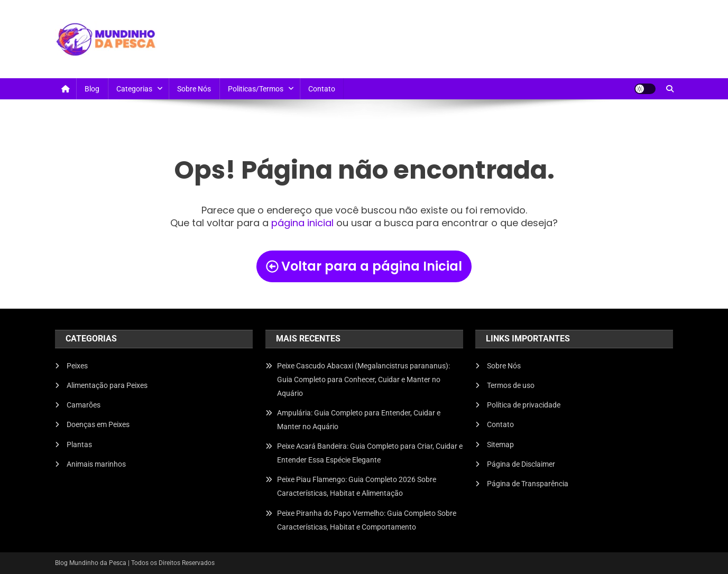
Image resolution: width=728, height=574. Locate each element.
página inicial (302, 223)
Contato (322, 89)
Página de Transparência (528, 484)
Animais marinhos (96, 464)
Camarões (84, 405)
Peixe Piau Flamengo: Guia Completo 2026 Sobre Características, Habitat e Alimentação (357, 486)
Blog (92, 89)
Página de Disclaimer (521, 464)
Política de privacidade (524, 405)
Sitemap (500, 445)
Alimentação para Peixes (107, 385)
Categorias (134, 89)
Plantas (79, 445)
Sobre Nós (194, 89)
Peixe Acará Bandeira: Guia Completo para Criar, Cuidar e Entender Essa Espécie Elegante (370, 453)
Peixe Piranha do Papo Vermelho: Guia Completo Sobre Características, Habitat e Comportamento (367, 520)
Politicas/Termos (256, 89)
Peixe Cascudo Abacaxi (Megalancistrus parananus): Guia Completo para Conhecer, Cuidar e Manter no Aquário (363, 379)
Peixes (77, 366)
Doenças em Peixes (98, 424)
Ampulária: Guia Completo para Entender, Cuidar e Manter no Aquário (359, 420)
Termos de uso (511, 385)
